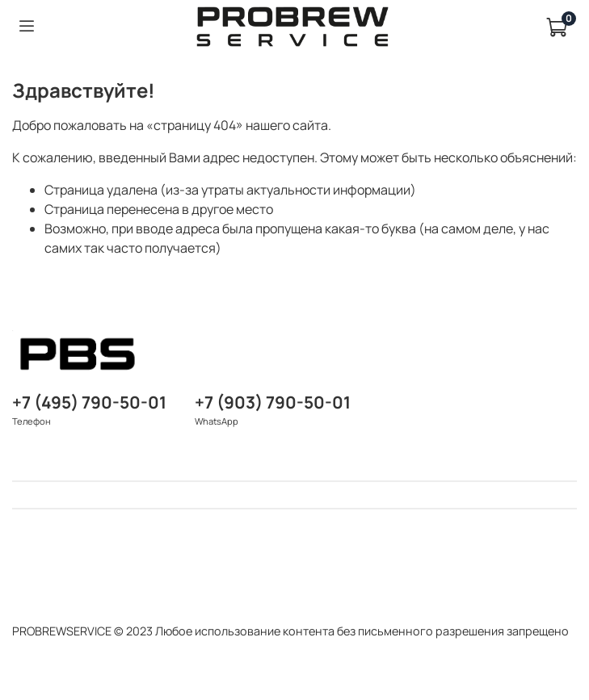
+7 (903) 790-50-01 (273, 402)
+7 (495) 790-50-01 (89, 402)
